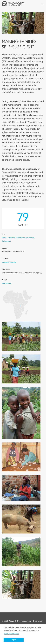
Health (4, 238)
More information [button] (11, 634)
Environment (6, 241)
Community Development (25, 238)
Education (12, 238)
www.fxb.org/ (7, 283)
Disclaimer (38, 621)
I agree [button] (14, 640)
